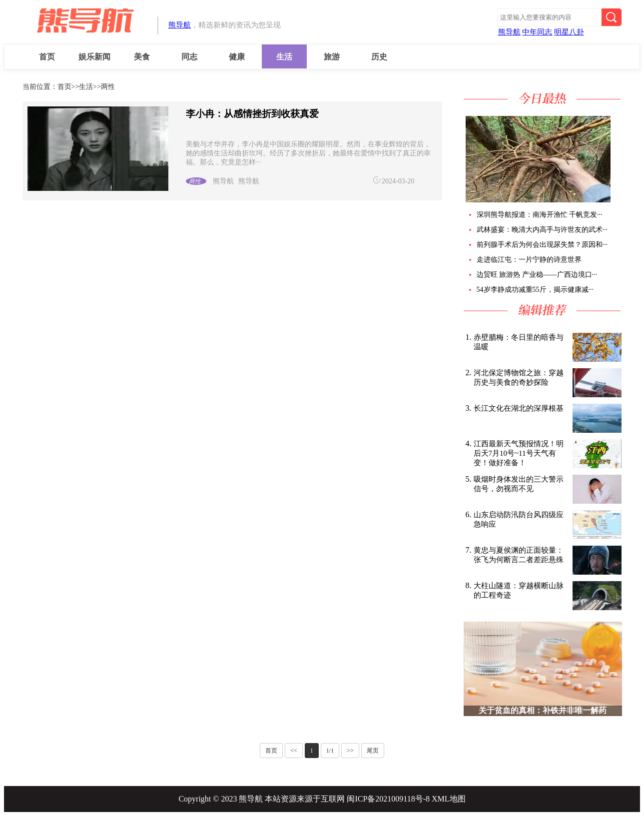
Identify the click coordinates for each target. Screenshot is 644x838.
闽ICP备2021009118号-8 (388, 799)
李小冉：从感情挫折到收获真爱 (252, 114)
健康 (237, 57)
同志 (189, 57)
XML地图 (449, 799)
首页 (47, 57)
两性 (108, 87)
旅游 (332, 57)
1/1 (330, 751)
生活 (284, 57)
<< (294, 751)
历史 (379, 57)
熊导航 (180, 25)
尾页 (373, 751)
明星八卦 (569, 32)
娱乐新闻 (94, 57)
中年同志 (537, 32)
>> (350, 751)
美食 (142, 57)
